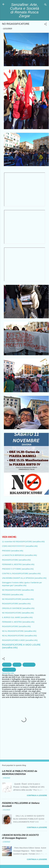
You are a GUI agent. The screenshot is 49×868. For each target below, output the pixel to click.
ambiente (7, 665)
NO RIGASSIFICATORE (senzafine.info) (18, 590)
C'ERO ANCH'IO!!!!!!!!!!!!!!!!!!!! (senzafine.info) (20, 546)
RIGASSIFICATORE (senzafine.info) (16, 560)
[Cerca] (45, 5)
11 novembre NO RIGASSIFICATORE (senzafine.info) (23, 542)
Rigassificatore (9, 670)
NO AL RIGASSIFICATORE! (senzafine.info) (19, 636)
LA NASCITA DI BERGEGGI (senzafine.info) (19, 555)
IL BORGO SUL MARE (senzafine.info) (17, 617)
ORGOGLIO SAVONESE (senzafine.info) (18, 608)
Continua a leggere (37, 795)
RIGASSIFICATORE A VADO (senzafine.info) (20, 640)
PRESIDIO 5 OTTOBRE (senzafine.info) (18, 569)
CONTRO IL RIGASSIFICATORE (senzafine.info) (21, 574)
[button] (45, 25)
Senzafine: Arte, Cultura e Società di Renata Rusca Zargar (24, 10)
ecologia (17, 665)
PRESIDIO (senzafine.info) (13, 551)
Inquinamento (29, 665)
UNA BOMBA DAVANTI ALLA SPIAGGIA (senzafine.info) (24, 578)
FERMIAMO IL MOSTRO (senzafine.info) (18, 564)
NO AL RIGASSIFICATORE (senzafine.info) (19, 631)
